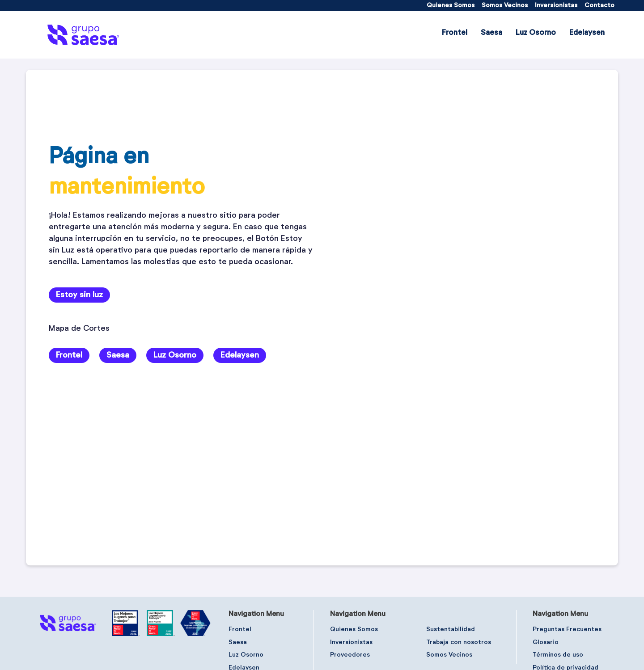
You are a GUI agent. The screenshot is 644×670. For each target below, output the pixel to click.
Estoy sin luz (79, 295)
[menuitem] (451, 6)
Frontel (69, 355)
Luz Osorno (175, 355)
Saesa (118, 355)
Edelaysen (240, 355)
